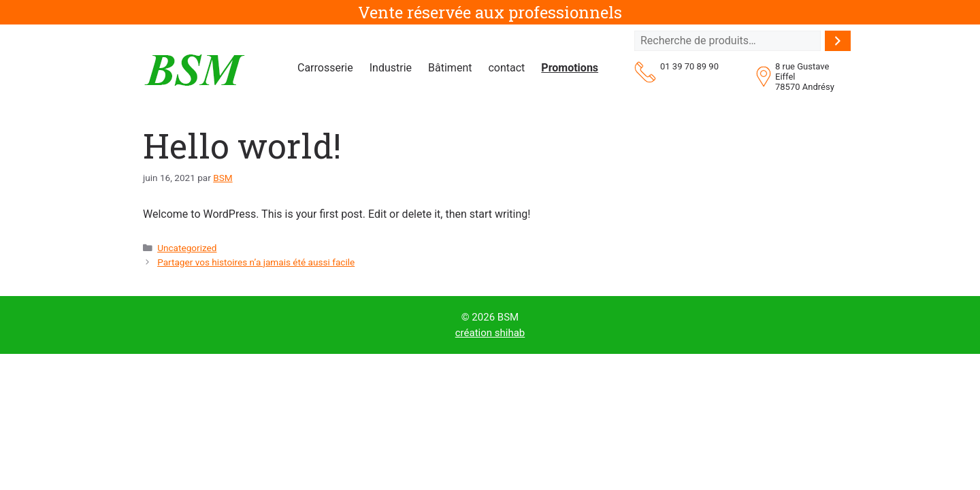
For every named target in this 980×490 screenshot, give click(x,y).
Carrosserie (325, 68)
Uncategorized (187, 248)
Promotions (570, 68)
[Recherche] (838, 41)
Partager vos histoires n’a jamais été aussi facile (256, 262)
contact (506, 68)
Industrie (391, 68)
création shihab (490, 333)
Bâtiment (450, 68)
